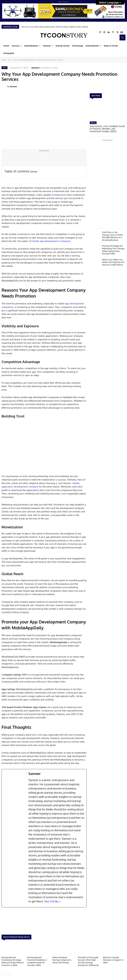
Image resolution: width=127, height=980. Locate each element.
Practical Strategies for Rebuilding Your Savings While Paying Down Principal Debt (113, 248)
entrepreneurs (59, 195)
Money (93, 123)
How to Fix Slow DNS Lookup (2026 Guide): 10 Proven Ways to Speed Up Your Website (55, 27)
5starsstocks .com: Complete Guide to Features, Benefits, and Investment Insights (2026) (107, 128)
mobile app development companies (51, 241)
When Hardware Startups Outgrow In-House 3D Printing (62, 960)
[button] (122, 37)
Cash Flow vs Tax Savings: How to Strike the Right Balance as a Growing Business (112, 235)
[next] (124, 27)
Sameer (13, 86)
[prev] (119, 27)
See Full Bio (52, 901)
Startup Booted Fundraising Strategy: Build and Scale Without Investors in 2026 (13, 961)
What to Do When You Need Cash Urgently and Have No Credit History (113, 260)
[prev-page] (3, 973)
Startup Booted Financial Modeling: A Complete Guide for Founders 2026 (37, 961)
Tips (10, 60)
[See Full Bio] (60, 901)
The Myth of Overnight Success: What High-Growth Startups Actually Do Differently (88, 961)
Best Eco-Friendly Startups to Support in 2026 (113, 960)
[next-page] (8, 973)
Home (4, 60)
